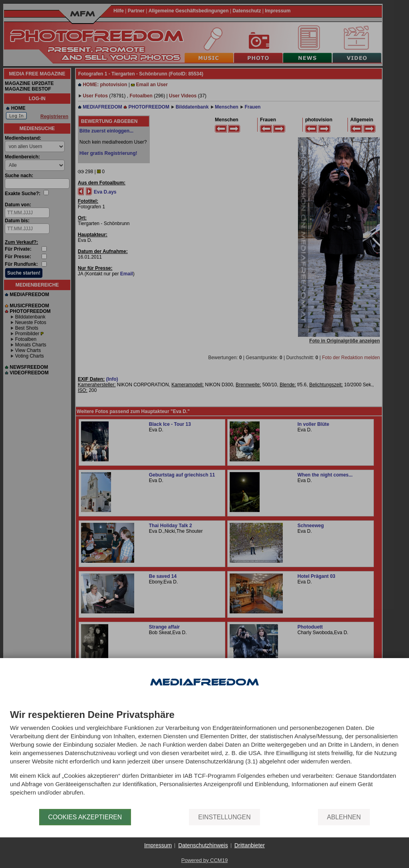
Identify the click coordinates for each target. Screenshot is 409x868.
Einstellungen (224, 817)
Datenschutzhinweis (203, 845)
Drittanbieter (250, 845)
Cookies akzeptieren (85, 817)
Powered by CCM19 (204, 860)
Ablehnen (344, 817)
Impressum (158, 845)
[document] (204, 759)
